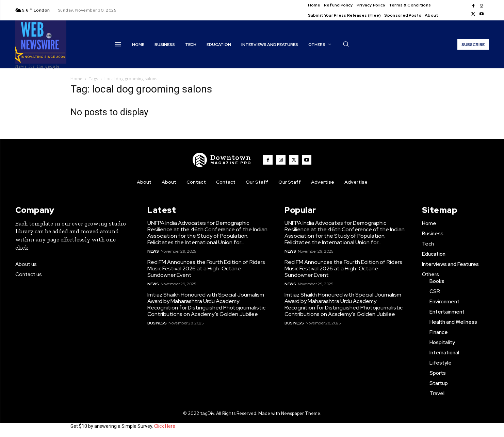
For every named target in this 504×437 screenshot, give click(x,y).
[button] (346, 44)
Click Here (165, 426)
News (153, 251)
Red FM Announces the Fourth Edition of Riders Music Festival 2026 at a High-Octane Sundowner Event (206, 268)
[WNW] (222, 160)
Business (157, 323)
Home (76, 79)
